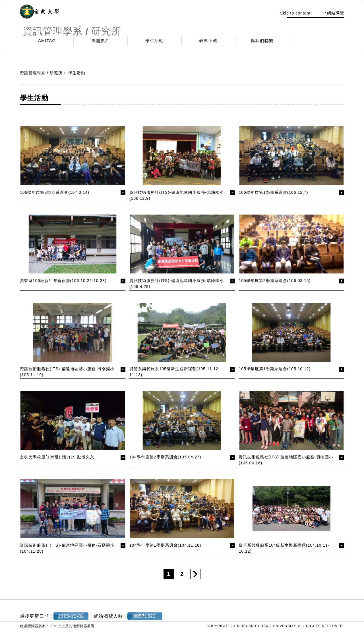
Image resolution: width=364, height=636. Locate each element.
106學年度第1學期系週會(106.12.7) (274, 192)
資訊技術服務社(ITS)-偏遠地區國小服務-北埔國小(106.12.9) (177, 195)
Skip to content (295, 13)
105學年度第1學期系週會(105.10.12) (275, 369)
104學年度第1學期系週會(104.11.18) (165, 545)
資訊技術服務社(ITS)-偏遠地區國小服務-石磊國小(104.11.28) (67, 548)
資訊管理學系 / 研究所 (41, 73)
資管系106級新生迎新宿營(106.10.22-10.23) (63, 281)
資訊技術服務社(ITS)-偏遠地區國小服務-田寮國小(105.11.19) (67, 372)
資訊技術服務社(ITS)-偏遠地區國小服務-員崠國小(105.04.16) (286, 460)
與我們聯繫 (262, 41)
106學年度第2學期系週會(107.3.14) (55, 192)
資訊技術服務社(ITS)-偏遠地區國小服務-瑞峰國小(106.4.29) (177, 284)
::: (265, 13)
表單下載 (208, 41)
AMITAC (47, 41)
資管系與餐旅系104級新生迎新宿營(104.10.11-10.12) (284, 548)
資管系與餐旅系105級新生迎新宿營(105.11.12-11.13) (175, 372)
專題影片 (101, 41)
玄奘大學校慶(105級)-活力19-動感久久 (57, 457)
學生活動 (154, 41)
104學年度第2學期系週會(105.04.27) (165, 457)
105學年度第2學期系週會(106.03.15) (275, 281)
